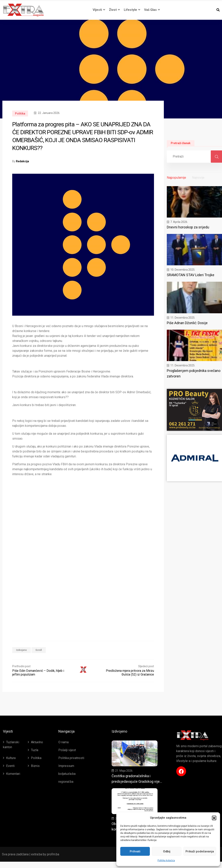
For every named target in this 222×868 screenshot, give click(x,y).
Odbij (167, 851)
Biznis (35, 766)
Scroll (39, 650)
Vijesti (99, 10)
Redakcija (22, 161)
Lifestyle (132, 10)
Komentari (13, 774)
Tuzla (35, 750)
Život (114, 10)
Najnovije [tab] (198, 178)
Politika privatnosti (71, 758)
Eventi (10, 766)
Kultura (11, 758)
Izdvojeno (21, 650)
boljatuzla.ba (67, 774)
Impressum (66, 766)
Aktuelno (37, 742)
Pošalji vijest (67, 750)
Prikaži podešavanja (200, 851)
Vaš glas (152, 10)
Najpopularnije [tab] (176, 178)
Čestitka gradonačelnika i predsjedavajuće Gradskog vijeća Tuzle (137, 782)
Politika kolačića (166, 860)
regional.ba (66, 782)
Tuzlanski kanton (11, 745)
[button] (214, 818)
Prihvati (135, 851)
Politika (20, 114)
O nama (63, 742)
